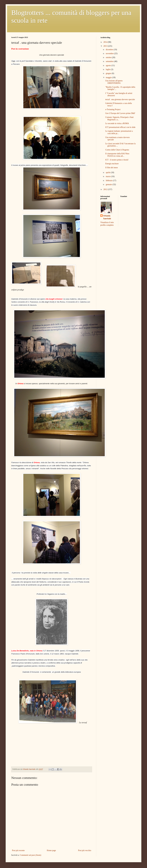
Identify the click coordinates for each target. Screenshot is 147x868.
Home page (51, 850)
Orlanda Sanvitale (107, 217)
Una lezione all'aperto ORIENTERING (114, 82)
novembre (110, 54)
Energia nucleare (112, 164)
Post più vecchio (85, 850)
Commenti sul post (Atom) (31, 855)
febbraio (109, 181)
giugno (109, 73)
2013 (106, 46)
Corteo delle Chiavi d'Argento (117, 150)
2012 (106, 189)
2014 (106, 42)
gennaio (109, 184)
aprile (108, 172)
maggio (109, 77)
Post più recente (18, 850)
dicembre (110, 50)
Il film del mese (112, 168)
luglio (108, 69)
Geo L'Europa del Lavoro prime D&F (120, 113)
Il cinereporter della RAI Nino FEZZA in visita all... (117, 155)
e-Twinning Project (113, 109)
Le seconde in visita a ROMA (117, 123)
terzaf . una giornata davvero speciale (120, 99)
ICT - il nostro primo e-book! (117, 160)
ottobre (109, 57)
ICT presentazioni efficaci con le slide (120, 127)
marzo (108, 176)
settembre (110, 61)
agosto (109, 65)
